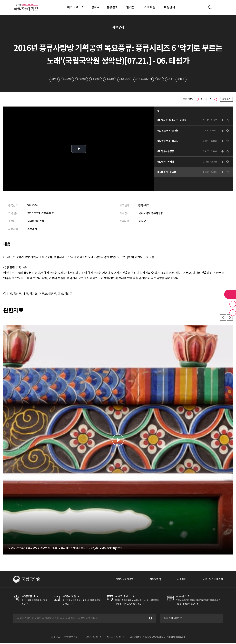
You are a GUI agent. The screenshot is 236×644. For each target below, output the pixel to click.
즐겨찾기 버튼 (233, 304)
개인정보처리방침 (121, 580)
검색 (150, 619)
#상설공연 (64, 80)
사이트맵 (180, 580)
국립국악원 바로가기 (212, 580)
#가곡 (173, 80)
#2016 (50, 80)
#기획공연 (79, 80)
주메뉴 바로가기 (0, 0)
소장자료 (94, 7)
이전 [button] (222, 318)
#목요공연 (94, 80)
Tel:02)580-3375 (93, 638)
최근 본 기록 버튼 (233, 313)
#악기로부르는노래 (145, 80)
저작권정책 (153, 580)
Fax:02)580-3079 (116, 638)
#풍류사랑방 (125, 80)
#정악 (162, 80)
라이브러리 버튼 (230, 294)
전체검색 (210, 7)
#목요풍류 (109, 80)
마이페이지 (219, 7)
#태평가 (185, 80)
